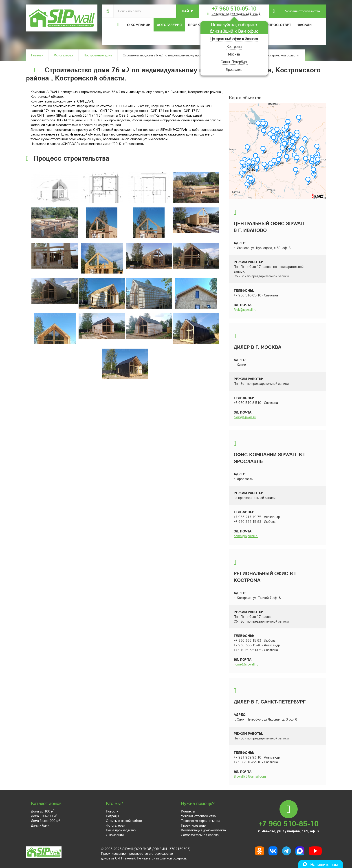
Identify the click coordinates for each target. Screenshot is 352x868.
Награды (112, 816)
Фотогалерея (169, 25)
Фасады (305, 25)
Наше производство (121, 830)
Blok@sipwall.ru (245, 309)
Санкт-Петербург (234, 62)
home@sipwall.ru (246, 536)
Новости (112, 811)
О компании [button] (139, 25)
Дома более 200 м (45, 821)
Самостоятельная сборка (200, 835)
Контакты (188, 811)
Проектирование (193, 825)
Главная (37, 55)
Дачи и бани (40, 825)
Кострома (234, 46)
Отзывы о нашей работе (124, 821)
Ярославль (234, 69)
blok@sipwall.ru (245, 417)
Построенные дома (98, 55)
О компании (115, 835)
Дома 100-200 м (44, 816)
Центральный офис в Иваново (234, 39)
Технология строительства (201, 821)
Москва (234, 54)
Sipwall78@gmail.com (250, 776)
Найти (188, 11)
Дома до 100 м (43, 811)
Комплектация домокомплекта (203, 830)
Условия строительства (299, 11)
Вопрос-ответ (277, 25)
